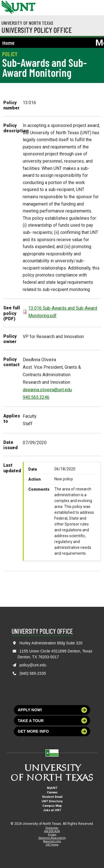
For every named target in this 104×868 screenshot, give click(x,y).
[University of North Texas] (7, 6)
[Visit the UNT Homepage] (28, 5)
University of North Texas (27, 23)
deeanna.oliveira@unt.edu (47, 390)
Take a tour (52, 721)
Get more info (52, 731)
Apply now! (52, 710)
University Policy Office (37, 30)
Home (8, 43)
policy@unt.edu (33, 665)
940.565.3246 (36, 397)
